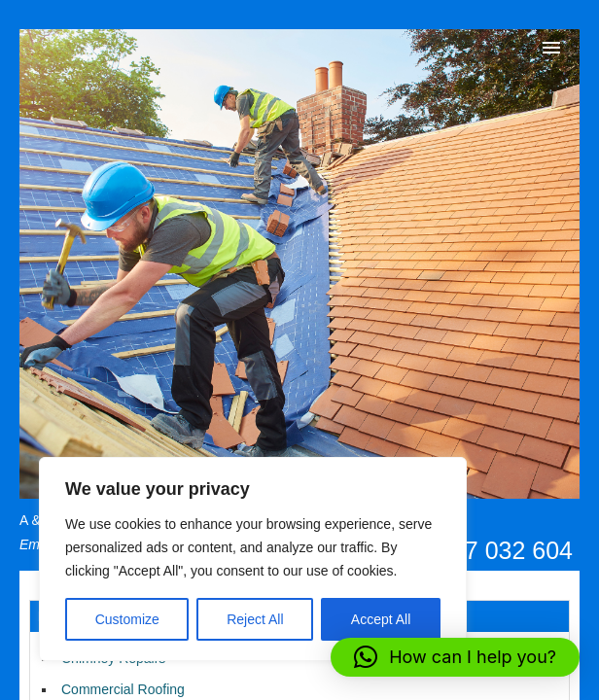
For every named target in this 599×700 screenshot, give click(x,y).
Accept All (381, 619)
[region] (253, 559)
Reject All (255, 619)
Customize (127, 619)
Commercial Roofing (123, 689)
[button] (455, 657)
